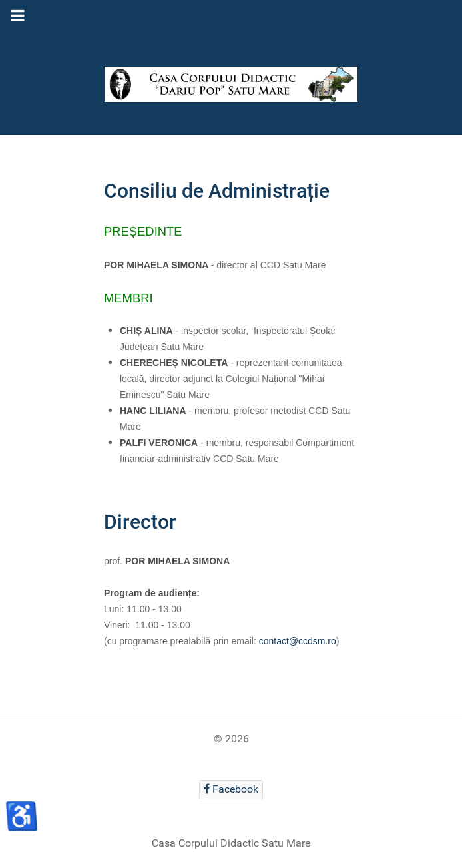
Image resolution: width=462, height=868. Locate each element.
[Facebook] (231, 790)
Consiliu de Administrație (217, 191)
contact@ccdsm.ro (298, 641)
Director (140, 522)
